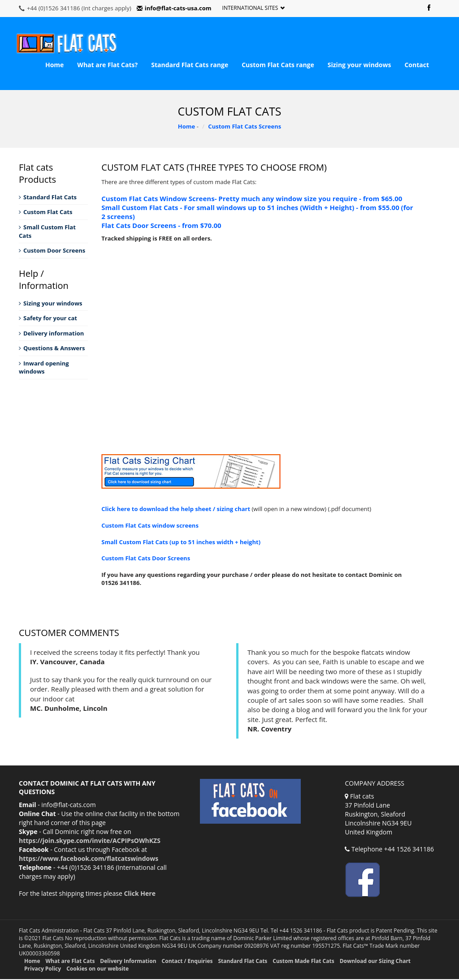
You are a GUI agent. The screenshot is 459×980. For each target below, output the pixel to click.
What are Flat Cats (70, 962)
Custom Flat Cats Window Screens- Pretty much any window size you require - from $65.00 (252, 199)
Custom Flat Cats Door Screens (146, 559)
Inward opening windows (44, 368)
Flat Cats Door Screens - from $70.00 (161, 226)
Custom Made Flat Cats (303, 962)
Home (54, 65)
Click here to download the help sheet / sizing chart (176, 510)
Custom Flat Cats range (278, 65)
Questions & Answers (52, 349)
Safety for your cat (48, 319)
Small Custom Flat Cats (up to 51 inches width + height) (181, 542)
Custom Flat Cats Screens (245, 127)
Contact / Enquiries (187, 962)
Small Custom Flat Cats (47, 232)
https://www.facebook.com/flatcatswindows (89, 859)
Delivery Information (128, 962)
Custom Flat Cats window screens (150, 526)
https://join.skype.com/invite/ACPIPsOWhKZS (90, 841)
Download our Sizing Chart (375, 962)
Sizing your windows (359, 65)
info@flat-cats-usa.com (174, 8)
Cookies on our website (97, 969)
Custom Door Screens (52, 251)
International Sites (254, 8)
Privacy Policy (43, 969)
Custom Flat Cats (45, 213)
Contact (417, 65)
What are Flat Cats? (107, 65)
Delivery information (51, 334)
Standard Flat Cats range (190, 65)
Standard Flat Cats (48, 198)
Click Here (140, 894)
